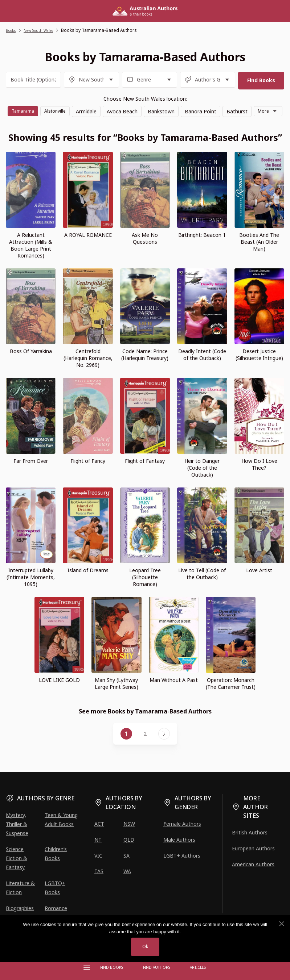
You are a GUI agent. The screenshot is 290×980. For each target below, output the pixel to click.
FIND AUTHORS (156, 967)
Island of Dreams (88, 584)
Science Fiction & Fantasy (17, 858)
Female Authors (182, 824)
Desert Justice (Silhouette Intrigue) (259, 368)
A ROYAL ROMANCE (88, 248)
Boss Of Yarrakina (31, 365)
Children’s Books (56, 854)
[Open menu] (87, 967)
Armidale (105, 110)
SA (126, 856)
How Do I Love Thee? (259, 477)
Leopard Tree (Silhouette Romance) (145, 590)
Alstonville (72, 110)
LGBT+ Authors (182, 856)
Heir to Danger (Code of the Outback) (202, 481)
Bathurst (256, 110)
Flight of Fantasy (145, 474)
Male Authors (179, 840)
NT (98, 840)
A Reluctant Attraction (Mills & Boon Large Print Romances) (31, 258)
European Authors (253, 848)
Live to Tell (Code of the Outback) (202, 587)
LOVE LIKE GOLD (59, 693)
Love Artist (259, 584)
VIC (98, 856)
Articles (196, 967)
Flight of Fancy (88, 474)
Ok (145, 947)
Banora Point (219, 110)
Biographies (20, 908)
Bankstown (180, 110)
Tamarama (37, 110)
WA (127, 871)
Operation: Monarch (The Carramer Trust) (231, 696)
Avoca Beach (141, 110)
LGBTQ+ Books (55, 888)
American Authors (253, 864)
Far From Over (31, 474)
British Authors (250, 832)
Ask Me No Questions (145, 251)
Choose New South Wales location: (145, 97)
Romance (56, 908)
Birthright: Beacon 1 (202, 248)
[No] (281, 923)
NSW (129, 824)
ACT (99, 824)
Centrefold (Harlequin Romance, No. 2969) (88, 371)
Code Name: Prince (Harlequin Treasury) (145, 368)
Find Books (114, 967)
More (139, 124)
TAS (99, 871)
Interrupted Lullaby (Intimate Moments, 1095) (31, 590)
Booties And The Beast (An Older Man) (259, 255)
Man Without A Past (174, 693)
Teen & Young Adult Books (61, 820)
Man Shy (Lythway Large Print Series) (117, 696)
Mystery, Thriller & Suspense (17, 824)
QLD (129, 840)
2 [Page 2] (145, 747)
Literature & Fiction (20, 888)
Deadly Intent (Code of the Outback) (202, 368)
